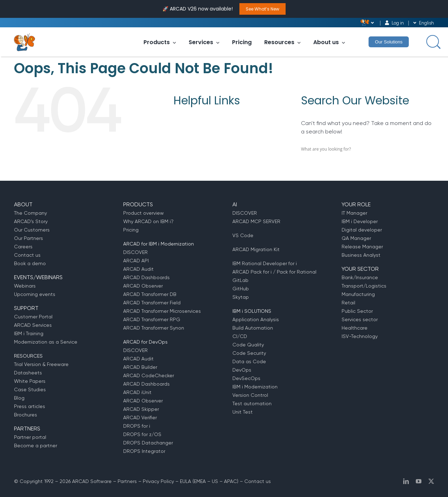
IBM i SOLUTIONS (252, 311)
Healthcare (355, 328)
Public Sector (357, 311)
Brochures (26, 415)
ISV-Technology (360, 336)
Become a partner (36, 446)
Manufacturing (358, 294)
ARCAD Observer (143, 286)
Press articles (30, 406)
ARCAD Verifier (140, 417)
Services (204, 42)
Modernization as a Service (46, 342)
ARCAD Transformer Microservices (162, 311)
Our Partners (29, 238)
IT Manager (354, 213)
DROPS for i (137, 426)
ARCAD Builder (140, 367)
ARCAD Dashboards (146, 277)
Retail (348, 303)
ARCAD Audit (138, 269)
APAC (230, 481)
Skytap (241, 297)
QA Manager (356, 238)
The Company (30, 213)
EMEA (200, 481)
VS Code (243, 235)
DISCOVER (135, 252)
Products (160, 42)
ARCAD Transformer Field (152, 303)
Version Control (250, 395)
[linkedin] (406, 481)
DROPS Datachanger (148, 443)
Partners (127, 481)
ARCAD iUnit (137, 392)
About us (329, 42)
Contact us (27, 255)
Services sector (360, 319)
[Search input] (433, 41)
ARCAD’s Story (31, 221)
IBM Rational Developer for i (265, 263)
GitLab (240, 280)
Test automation (252, 403)
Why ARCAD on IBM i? (148, 221)
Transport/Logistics (364, 286)
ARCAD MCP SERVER (256, 221)
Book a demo (30, 263)
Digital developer (362, 230)
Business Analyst (361, 255)
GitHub (241, 289)
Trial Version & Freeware (41, 364)
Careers (23, 247)
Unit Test (243, 412)
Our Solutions (389, 42)
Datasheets (28, 373)
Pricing (242, 42)
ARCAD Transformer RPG (152, 319)
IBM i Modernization (255, 387)
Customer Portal (33, 317)
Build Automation (253, 328)
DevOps (242, 370)
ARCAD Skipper (141, 409)
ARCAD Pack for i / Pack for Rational (274, 272)
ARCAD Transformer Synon (154, 328)
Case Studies (30, 389)
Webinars (25, 286)
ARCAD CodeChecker (149, 375)
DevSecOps (246, 378)
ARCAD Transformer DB (150, 294)
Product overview (143, 213)
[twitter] (431, 481)
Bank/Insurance (360, 277)
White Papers (30, 381)
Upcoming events (35, 294)
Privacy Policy (158, 481)
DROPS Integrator (144, 451)
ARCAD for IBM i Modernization (159, 244)
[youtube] (419, 481)
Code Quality (248, 345)
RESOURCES (28, 356)
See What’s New (262, 9)
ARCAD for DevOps (145, 342)
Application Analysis (256, 319)
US (215, 481)
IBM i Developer (360, 221)
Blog (19, 398)
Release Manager (362, 247)
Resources (282, 42)
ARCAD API (136, 261)
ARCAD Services (33, 325)
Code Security (249, 353)
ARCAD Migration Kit (256, 249)
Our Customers (32, 230)
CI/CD (240, 336)
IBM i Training (29, 333)
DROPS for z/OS (142, 434)
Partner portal (30, 437)
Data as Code (249, 361)
